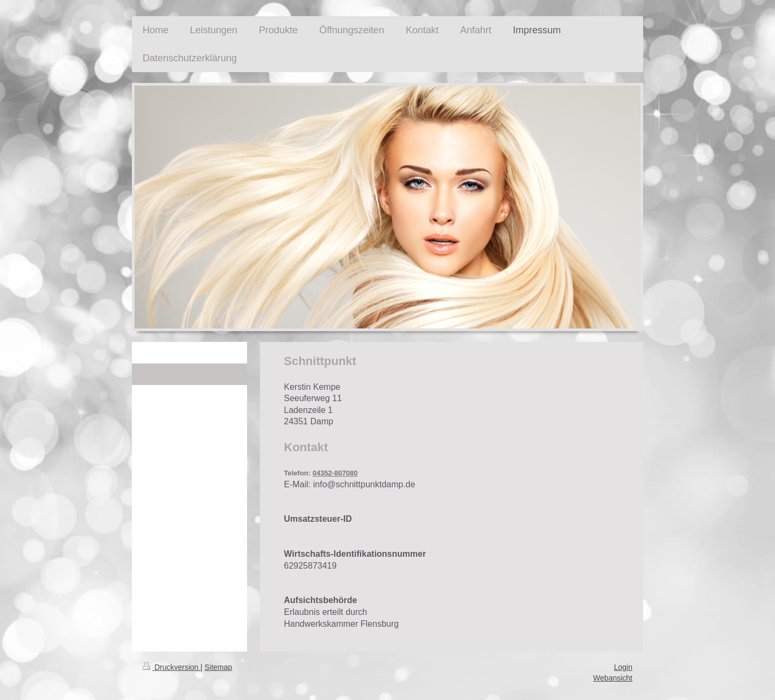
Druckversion (171, 667)
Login (623, 667)
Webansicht (613, 678)
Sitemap (218, 667)
